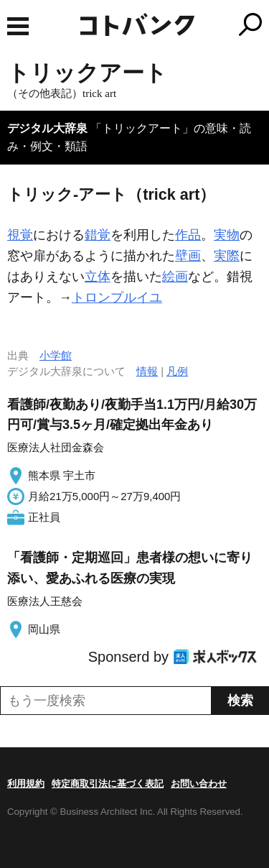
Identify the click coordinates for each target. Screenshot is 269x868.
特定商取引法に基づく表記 (108, 784)
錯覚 (98, 235)
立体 (98, 277)
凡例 (177, 371)
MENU (18, 26)
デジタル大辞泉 (47, 128)
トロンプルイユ (117, 297)
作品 (188, 235)
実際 (227, 256)
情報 (147, 371)
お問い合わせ (199, 784)
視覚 (20, 235)
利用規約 (26, 784)
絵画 (175, 277)
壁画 (188, 256)
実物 (227, 235)
